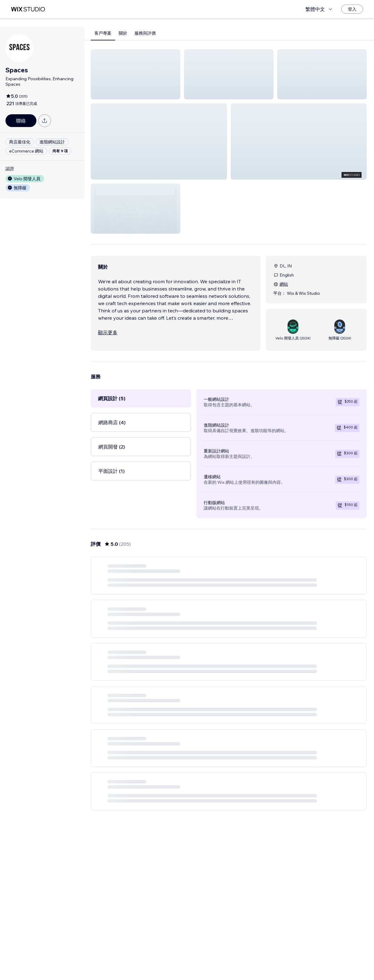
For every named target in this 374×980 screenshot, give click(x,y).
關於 (123, 33)
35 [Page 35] (262, 963)
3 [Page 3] (218, 963)
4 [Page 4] (229, 963)
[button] (136, 74)
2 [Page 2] (207, 963)
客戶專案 (103, 33)
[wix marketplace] (28, 9)
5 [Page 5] (240, 963)
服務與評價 (145, 33)
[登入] (352, 9)
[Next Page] (273, 963)
